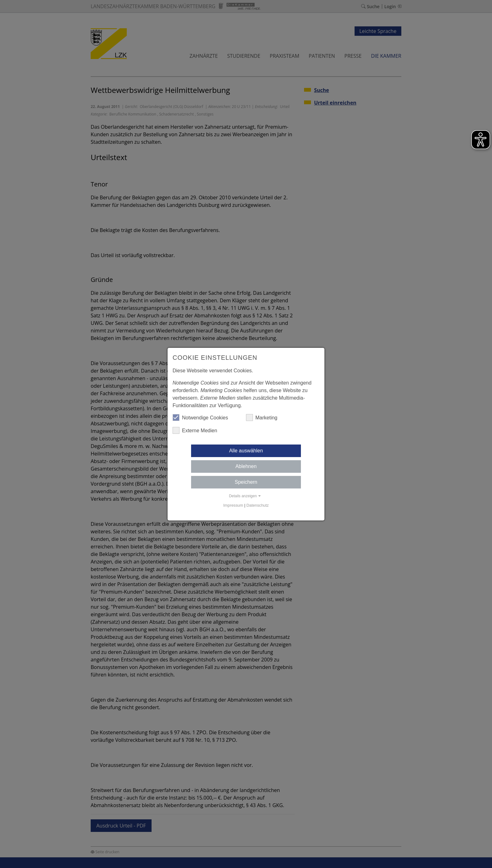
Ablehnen (246, 466)
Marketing (262, 418)
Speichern (246, 482)
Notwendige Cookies (200, 418)
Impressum (233, 505)
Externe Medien (195, 430)
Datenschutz (257, 505)
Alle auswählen (246, 451)
